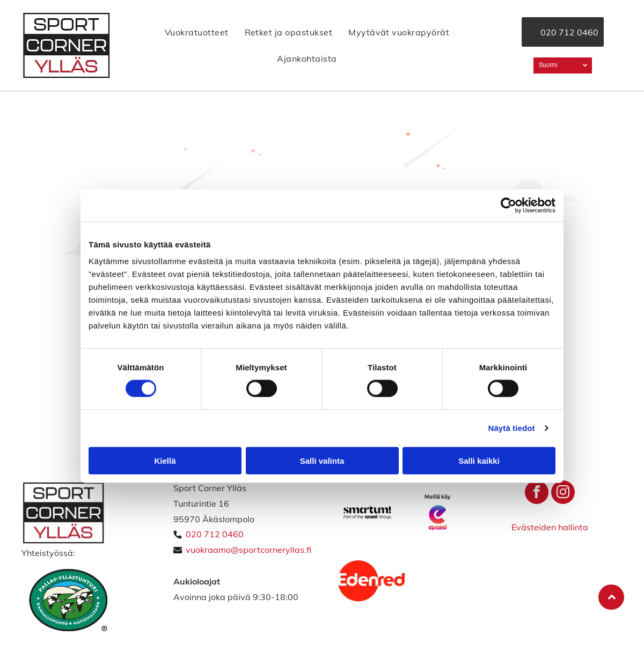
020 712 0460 (215, 534)
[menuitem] (197, 32)
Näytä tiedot (512, 428)
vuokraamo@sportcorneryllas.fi (248, 550)
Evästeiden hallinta (550, 527)
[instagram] (563, 494)
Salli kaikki (479, 460)
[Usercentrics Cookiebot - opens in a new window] (508, 205)
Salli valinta (322, 460)
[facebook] (537, 494)
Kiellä (165, 460)
